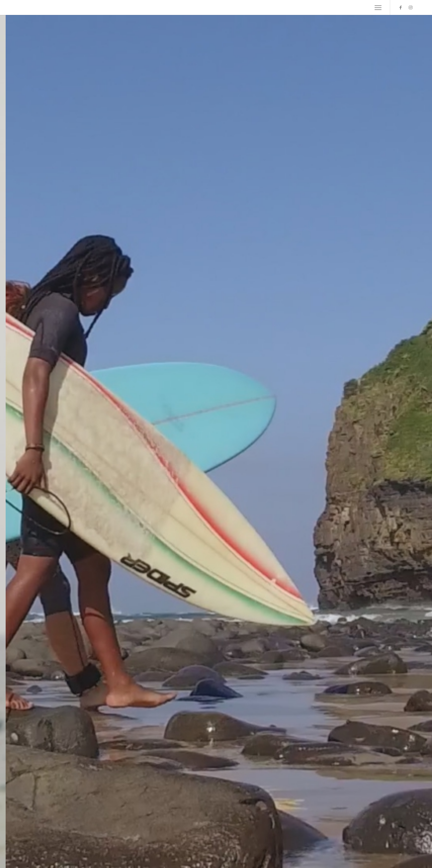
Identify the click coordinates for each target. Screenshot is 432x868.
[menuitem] (378, 7)
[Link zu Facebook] (400, 7)
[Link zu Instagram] (410, 7)
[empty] (17, 7)
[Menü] (378, 7)
